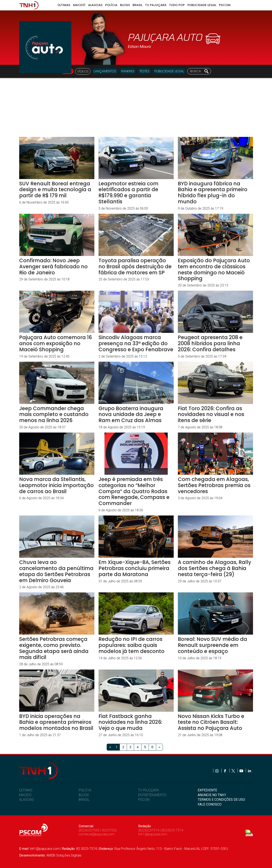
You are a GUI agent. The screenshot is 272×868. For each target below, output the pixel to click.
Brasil (137, 5)
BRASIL (84, 800)
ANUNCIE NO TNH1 (212, 795)
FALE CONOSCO (210, 804)
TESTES (144, 71)
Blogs (125, 5)
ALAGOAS (26, 800)
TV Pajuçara (156, 5)
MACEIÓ (25, 795)
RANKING (128, 71)
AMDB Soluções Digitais (64, 855)
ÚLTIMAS (26, 790)
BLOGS (84, 795)
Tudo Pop (177, 5)
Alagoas (95, 5)
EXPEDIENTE (207, 790)
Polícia (111, 5)
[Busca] (196, 71)
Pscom (225, 5)
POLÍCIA (85, 790)
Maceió (79, 5)
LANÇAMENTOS (105, 71)
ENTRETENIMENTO (152, 795)
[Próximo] (159, 747)
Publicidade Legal (202, 5)
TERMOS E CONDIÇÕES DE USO (221, 800)
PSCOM (144, 800)
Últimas (64, 5)
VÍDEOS (83, 71)
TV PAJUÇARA (149, 790)
